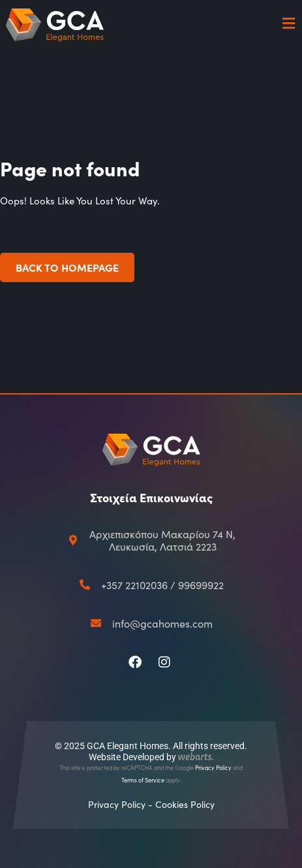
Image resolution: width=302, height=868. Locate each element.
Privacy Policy (213, 767)
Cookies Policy (185, 804)
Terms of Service (143, 780)
